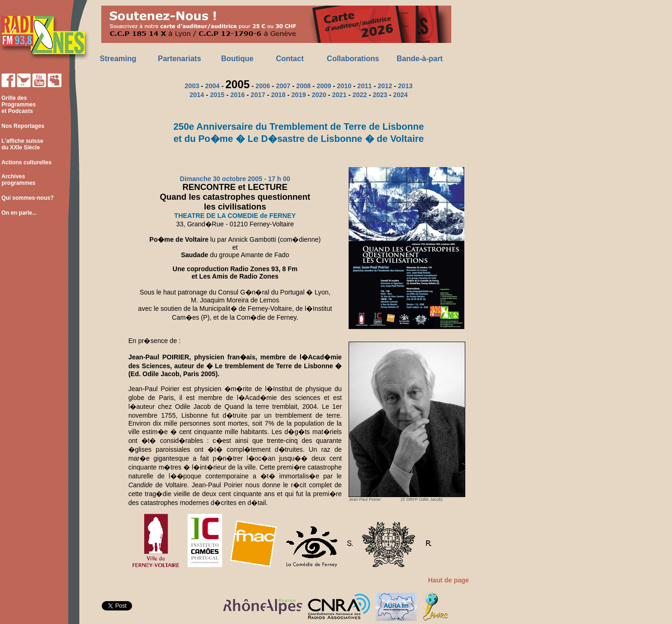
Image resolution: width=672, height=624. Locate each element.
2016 (237, 95)
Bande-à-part (420, 59)
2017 (258, 95)
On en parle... (19, 213)
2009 (324, 86)
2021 (339, 95)
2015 (217, 95)
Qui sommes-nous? (28, 198)
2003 (192, 86)
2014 (197, 95)
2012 (385, 86)
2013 (405, 86)
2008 (304, 86)
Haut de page (448, 580)
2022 (360, 95)
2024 (400, 95)
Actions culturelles (26, 162)
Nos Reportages (23, 126)
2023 (380, 95)
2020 (319, 95)
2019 (298, 95)
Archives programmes (18, 180)
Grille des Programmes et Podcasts (18, 105)
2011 (365, 86)
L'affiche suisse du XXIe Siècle (22, 144)
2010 (344, 86)
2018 (278, 95)
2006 (263, 86)
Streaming (118, 59)
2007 (283, 86)
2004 (212, 86)
